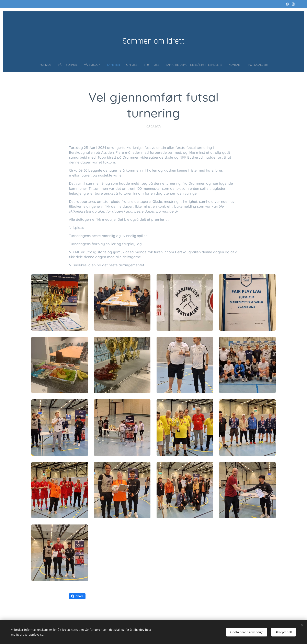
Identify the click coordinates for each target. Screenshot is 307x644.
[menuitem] (29, 65)
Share (77, 596)
